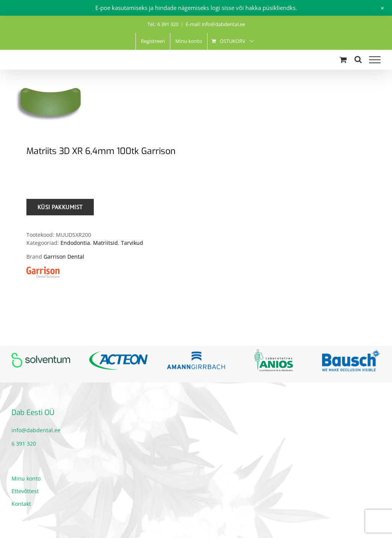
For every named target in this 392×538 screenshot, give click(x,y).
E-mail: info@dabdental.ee (215, 24)
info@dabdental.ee (36, 430)
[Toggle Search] (358, 59)
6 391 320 (24, 444)
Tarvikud (132, 243)
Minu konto (26, 478)
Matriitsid (105, 243)
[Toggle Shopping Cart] (343, 60)
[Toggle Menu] (375, 60)
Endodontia (75, 243)
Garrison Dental (64, 257)
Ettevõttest (25, 491)
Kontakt (21, 504)
